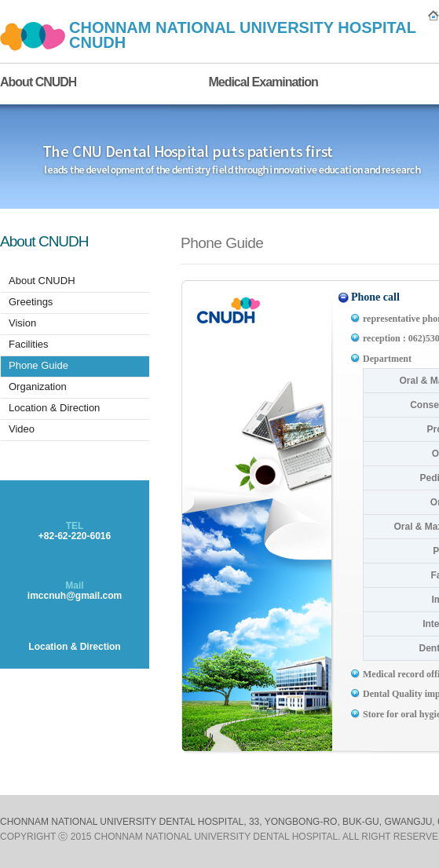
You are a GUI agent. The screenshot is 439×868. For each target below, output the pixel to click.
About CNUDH (38, 82)
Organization (38, 387)
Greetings (31, 302)
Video (22, 429)
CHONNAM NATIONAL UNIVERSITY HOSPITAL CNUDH (243, 35)
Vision (22, 323)
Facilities (29, 344)
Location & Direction (54, 408)
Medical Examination (263, 82)
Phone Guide (38, 365)
